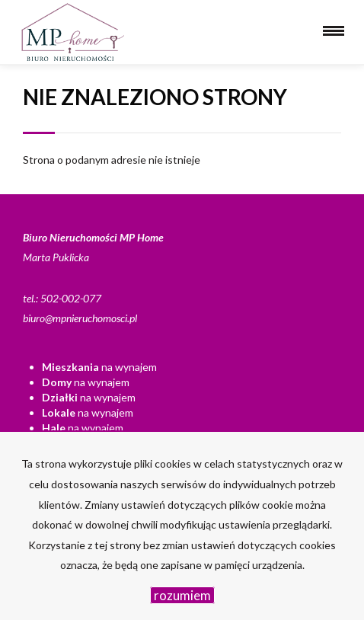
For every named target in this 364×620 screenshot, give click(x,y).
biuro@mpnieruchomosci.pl (80, 318)
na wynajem (99, 367)
